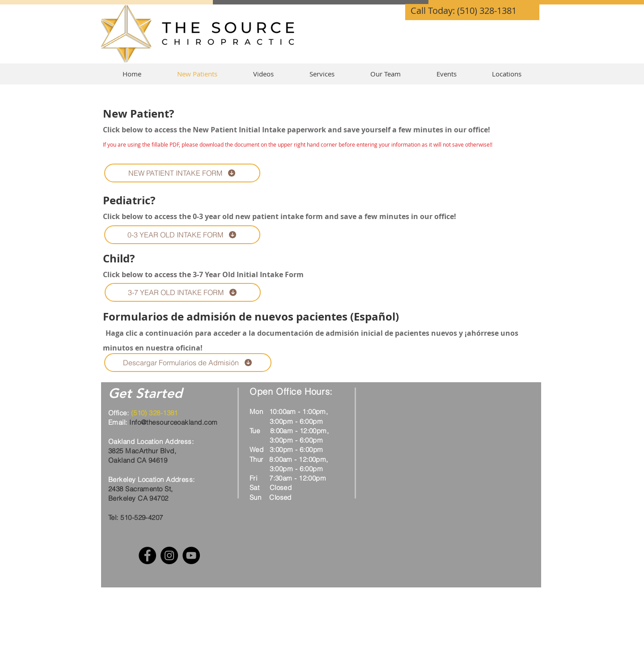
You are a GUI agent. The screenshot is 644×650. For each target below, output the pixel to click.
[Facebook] (147, 555)
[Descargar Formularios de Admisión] (188, 363)
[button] (322, 74)
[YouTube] (191, 555)
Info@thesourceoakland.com (173, 422)
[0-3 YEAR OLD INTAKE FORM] (182, 235)
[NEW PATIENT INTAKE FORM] (182, 173)
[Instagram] (169, 555)
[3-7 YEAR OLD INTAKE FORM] (183, 292)
